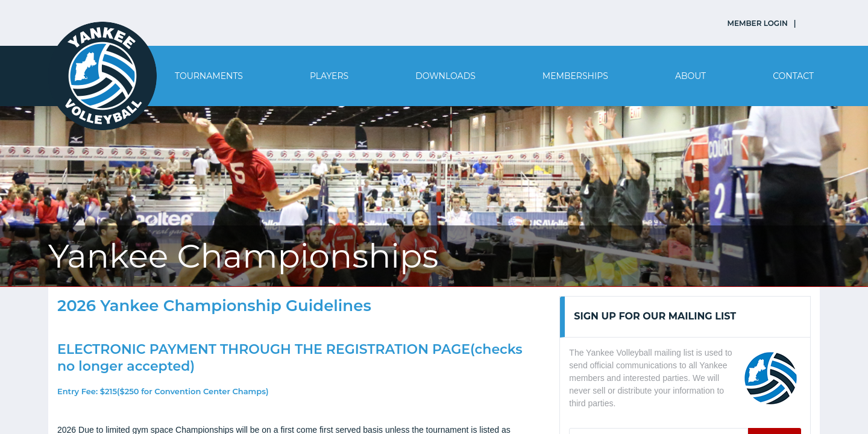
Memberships (575, 76)
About (690, 76)
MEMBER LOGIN (758, 23)
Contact (793, 76)
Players (329, 76)
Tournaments (209, 76)
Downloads (445, 76)
